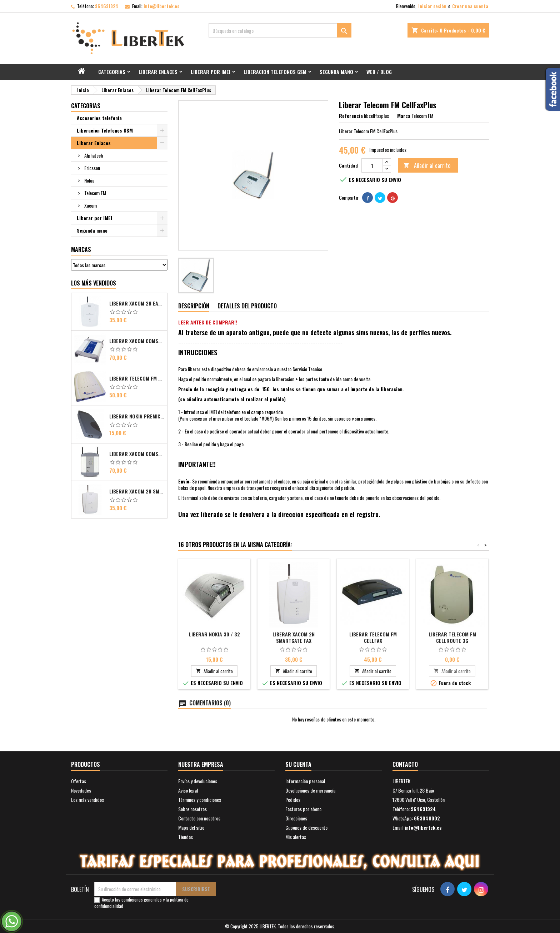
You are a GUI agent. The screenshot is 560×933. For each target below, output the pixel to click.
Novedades (81, 790)
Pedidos (293, 800)
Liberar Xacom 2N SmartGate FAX (294, 637)
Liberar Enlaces (158, 72)
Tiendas (186, 837)
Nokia (89, 180)
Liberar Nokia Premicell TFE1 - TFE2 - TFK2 (137, 416)
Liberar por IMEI (211, 72)
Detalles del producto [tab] (247, 306)
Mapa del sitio (191, 827)
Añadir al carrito (427, 165)
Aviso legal (188, 790)
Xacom (91, 205)
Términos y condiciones (200, 800)
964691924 (107, 6)
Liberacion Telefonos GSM (275, 72)
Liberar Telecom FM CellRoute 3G (452, 637)
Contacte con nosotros (199, 818)
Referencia (351, 116)
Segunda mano (336, 72)
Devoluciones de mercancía (310, 790)
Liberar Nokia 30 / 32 (214, 634)
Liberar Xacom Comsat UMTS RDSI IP (137, 454)
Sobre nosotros (192, 809)
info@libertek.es (161, 6)
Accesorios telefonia (99, 118)
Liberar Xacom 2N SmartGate (137, 491)
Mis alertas (296, 837)
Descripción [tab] (194, 306)
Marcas (81, 249)
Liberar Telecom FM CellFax (373, 637)
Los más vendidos (94, 283)
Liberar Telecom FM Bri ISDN (137, 378)
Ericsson (92, 168)
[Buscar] (280, 30)
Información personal (305, 781)
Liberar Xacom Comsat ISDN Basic (137, 341)
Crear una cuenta (470, 6)
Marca (404, 116)
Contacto (405, 764)
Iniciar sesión (432, 6)
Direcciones (296, 818)
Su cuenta (298, 764)
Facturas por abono (303, 809)
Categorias (112, 72)
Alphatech (94, 155)
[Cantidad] (372, 165)
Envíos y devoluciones (198, 781)
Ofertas (79, 781)
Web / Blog (379, 72)
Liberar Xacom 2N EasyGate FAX (137, 303)
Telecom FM (95, 193)
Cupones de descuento (306, 827)
